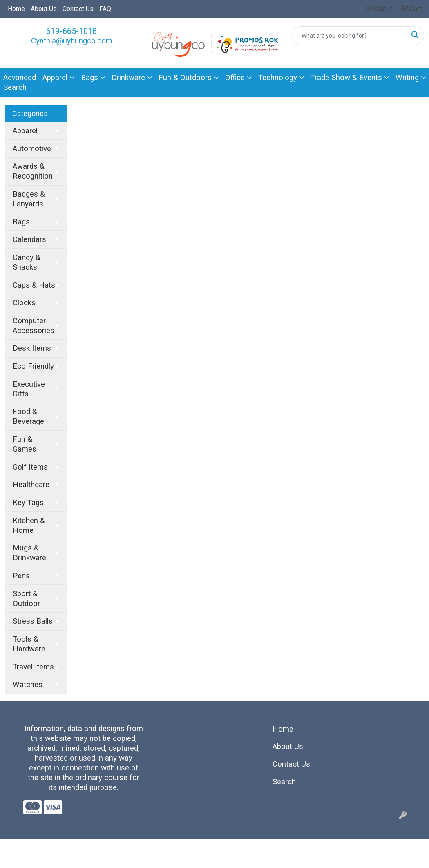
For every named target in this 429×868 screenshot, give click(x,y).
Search (284, 782)
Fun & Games (25, 444)
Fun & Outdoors (185, 78)
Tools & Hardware (29, 644)
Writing (407, 78)
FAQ (105, 9)
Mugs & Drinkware (29, 553)
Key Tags (28, 503)
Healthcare (31, 485)
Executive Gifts (29, 389)
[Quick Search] (349, 36)
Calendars (29, 239)
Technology (278, 78)
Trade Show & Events (346, 78)
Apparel (55, 78)
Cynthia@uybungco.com (72, 41)
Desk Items (32, 348)
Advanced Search (20, 83)
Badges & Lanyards (29, 199)
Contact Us (78, 9)
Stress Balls (33, 621)
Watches (28, 685)
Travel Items (33, 667)
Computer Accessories (34, 326)
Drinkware (128, 78)
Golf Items (30, 467)
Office (235, 78)
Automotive (32, 149)
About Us (44, 9)
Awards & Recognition (33, 171)
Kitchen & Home (29, 526)
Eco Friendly (33, 366)
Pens (21, 576)
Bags (89, 78)
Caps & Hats (34, 285)
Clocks (24, 303)
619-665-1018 (71, 31)
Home (16, 9)
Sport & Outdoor (26, 599)
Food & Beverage (28, 416)
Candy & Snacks (27, 262)
